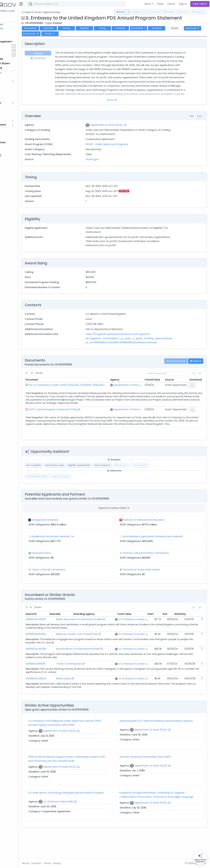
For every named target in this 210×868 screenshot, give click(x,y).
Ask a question (55, 469)
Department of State (134, 389)
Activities (13, 55)
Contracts (14, 33)
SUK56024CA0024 (57, 696)
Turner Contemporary (82, 678)
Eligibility (106, 28)
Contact (58, 863)
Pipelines (13, 46)
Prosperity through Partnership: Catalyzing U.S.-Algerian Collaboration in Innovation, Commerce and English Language (163, 817)
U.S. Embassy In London (131, 623)
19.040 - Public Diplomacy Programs (121, 144)
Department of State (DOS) (121, 125)
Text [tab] (199, 116)
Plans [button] (160, 4)
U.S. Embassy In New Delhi (79, 823)
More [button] (148, 4)
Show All (123, 100)
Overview (70, 28)
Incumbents (70, 34)
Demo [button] (171, 4)
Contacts (142, 28)
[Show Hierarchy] (139, 125)
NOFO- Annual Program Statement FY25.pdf (76, 416)
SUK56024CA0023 (57, 623)
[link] (200, 612)
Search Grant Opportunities (62, 12)
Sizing (124, 28)
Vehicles (12, 85)
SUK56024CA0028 (57, 660)
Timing (88, 28)
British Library (77, 696)
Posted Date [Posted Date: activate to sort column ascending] (156, 384)
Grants (12, 37)
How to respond (124, 469)
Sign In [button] (183, 4)
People (12, 112)
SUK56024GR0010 (57, 678)
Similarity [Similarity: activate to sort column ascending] (194, 618)
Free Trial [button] (200, 4)
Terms (68, 863)
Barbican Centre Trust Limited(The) (90, 641)
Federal (10, 11)
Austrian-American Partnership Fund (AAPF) (156, 777)
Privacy (78, 863)
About (47, 863)
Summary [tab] (58, 58)
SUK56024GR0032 (57, 641)
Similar (89, 34)
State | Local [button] (29, 11)
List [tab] (192, 116)
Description (52, 28)
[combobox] (98, 4)
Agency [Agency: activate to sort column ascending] (122, 384)
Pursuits (12, 50)
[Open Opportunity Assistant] (200, 858)
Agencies (13, 107)
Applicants (52, 34)
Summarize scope (76, 469)
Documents (160, 28)
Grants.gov (106, 159)
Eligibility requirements (100, 469)
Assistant (178, 28)
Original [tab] (58, 53)
